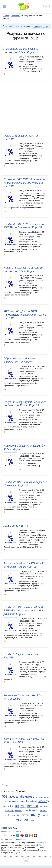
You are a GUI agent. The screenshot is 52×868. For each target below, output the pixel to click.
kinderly (44, 801)
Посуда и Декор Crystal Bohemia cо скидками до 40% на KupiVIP (25, 404)
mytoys (36, 815)
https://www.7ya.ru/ (20, 831)
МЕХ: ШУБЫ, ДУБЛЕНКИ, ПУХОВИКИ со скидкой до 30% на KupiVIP (25, 315)
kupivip (20, 806)
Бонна (12, 839)
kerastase (31, 801)
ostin (18, 820)
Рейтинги (5, 839)
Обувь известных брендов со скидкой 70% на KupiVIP (21, 360)
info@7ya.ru (6, 831)
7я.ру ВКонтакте (27, 835)
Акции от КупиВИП (16, 526)
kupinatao (8, 806)
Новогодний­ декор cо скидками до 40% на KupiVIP (24, 447)
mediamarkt (31, 810)
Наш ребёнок (21, 839)
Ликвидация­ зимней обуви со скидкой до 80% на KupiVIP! (21, 50)
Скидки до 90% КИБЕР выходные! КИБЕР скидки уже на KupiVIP (25, 226)
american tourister (43, 797)
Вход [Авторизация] (46, 6)
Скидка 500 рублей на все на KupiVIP (21, 658)
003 (5, 796)
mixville (7, 815)
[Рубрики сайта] (5, 7)
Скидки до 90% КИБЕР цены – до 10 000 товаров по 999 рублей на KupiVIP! (24, 183)
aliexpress (27, 796)
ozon (26, 820)
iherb (22, 801)
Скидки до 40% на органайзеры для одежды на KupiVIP (25, 484)
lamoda (33, 806)
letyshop (9, 811)
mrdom (26, 815)
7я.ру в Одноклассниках (31, 835)
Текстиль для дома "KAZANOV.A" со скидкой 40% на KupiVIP (24, 568)
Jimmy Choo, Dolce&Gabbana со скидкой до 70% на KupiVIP (23, 269)
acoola (13, 797)
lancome (44, 806)
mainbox (19, 811)
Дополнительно (41, 27)
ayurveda (13, 801)
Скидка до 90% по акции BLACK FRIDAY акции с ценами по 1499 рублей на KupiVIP (23, 613)
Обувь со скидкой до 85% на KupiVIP (21, 137)
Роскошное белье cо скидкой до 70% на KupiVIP (23, 699)
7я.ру (35, 835)
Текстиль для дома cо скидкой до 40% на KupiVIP (24, 743)
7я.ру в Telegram (18, 835)
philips (34, 820)
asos (5, 802)
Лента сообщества (11, 26)
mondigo (16, 815)
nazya (46, 815)
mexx (44, 810)
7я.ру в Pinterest (22, 835)
